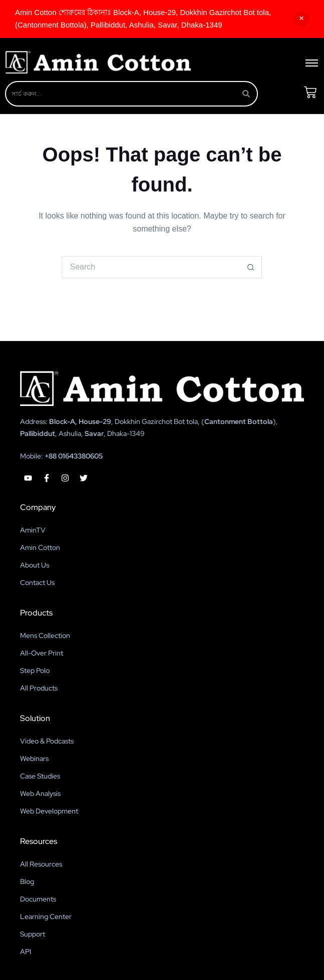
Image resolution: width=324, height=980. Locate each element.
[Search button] (251, 267)
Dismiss (301, 19)
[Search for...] (150, 267)
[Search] (121, 94)
